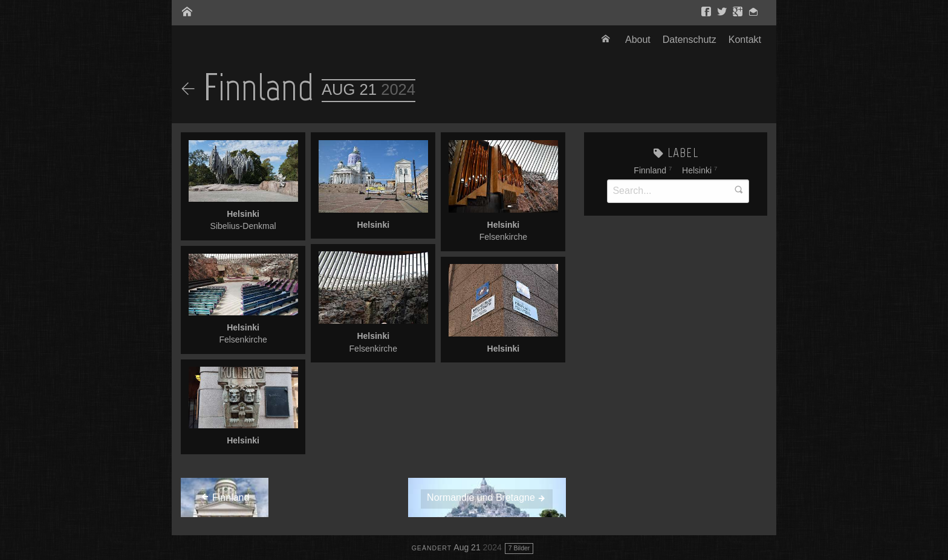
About (638, 40)
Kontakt (745, 40)
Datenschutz (690, 40)
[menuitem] (607, 40)
